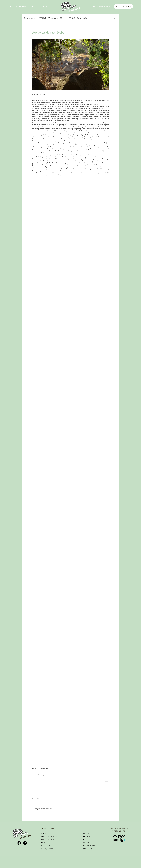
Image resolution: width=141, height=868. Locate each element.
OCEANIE (87, 843)
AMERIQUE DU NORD (49, 836)
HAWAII (86, 840)
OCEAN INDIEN (89, 846)
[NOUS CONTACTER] (123, 6)
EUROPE (87, 833)
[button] (18, 6)
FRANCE (87, 836)
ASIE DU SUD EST (48, 849)
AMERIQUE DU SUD (48, 840)
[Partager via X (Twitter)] (38, 775)
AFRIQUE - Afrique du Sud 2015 (51, 18)
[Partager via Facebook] (33, 775)
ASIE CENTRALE (47, 846)
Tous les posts (29, 18)
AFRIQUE (44, 833)
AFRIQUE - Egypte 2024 (77, 18)
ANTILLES (45, 843)
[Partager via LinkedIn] (43, 775)
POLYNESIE (88, 849)
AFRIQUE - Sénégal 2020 (41, 768)
